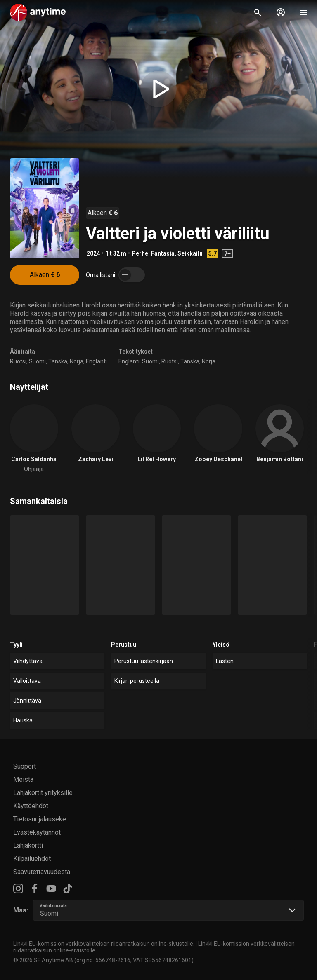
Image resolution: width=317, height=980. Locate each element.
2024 (93, 253)
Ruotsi (18, 361)
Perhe (140, 253)
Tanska (58, 361)
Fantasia (163, 253)
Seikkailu (190, 253)
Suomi (37, 361)
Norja (77, 361)
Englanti (96, 361)
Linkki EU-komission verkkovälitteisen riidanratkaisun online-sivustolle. (104, 944)
